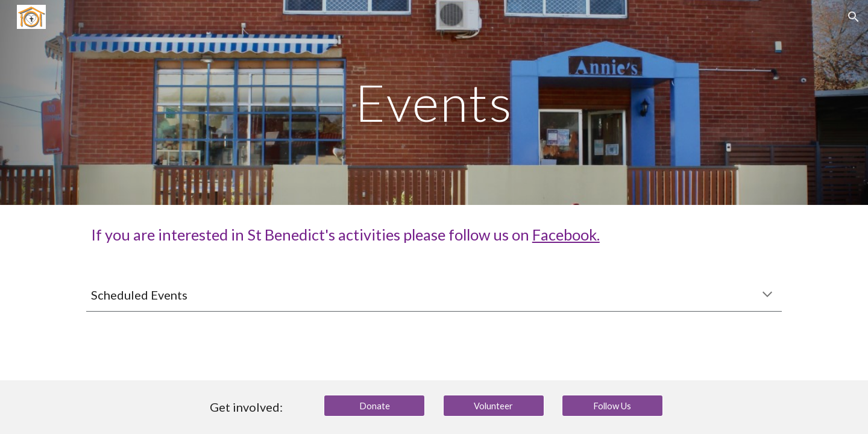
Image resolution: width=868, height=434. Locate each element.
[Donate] (374, 406)
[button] (854, 17)
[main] (434, 102)
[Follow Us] (612, 406)
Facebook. (566, 234)
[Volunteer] (494, 406)
